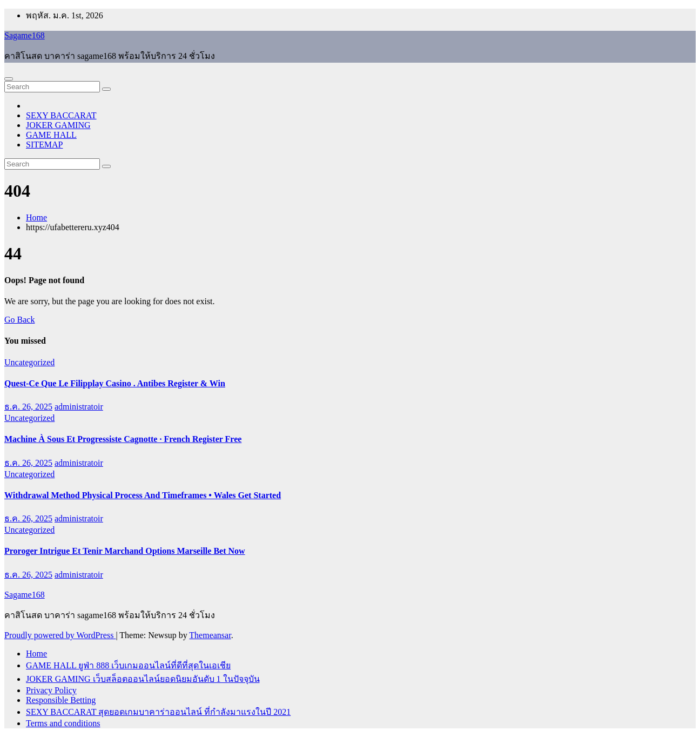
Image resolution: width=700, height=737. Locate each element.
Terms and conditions (63, 723)
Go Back (19, 320)
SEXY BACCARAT (61, 115)
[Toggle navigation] (9, 79)
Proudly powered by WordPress (60, 635)
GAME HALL (51, 135)
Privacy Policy (51, 690)
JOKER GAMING (58, 125)
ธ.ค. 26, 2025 (28, 407)
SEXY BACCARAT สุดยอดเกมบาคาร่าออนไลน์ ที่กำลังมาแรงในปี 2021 (158, 712)
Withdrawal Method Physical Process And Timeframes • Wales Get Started (143, 495)
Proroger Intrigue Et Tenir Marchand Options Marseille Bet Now (125, 551)
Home (36, 217)
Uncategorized (29, 362)
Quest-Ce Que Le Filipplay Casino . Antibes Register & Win (115, 383)
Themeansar (210, 635)
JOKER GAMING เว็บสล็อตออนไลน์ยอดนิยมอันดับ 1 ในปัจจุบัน (143, 679)
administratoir (79, 407)
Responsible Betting (61, 700)
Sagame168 (25, 35)
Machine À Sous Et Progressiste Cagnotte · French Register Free (123, 439)
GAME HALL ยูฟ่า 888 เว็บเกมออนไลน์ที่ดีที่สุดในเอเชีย (128, 665)
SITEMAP (44, 145)
